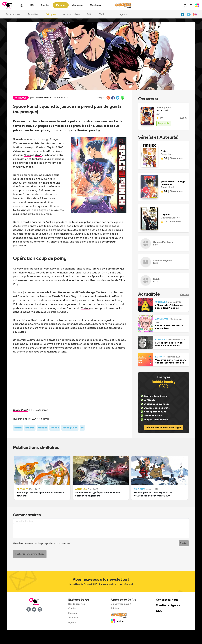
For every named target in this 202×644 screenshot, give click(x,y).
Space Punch (21, 410)
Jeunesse (73, 618)
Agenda (123, 15)
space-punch (70, 428)
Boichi (119, 296)
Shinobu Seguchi (71, 296)
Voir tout (185, 295)
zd (82, 428)
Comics (72, 609)
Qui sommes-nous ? (121, 604)
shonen (55, 428)
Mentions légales (168, 606)
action (18, 428)
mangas (42, 428)
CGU (159, 611)
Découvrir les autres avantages (164, 428)
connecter (36, 543)
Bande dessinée (77, 604)
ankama (30, 428)
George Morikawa (97, 293)
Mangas (73, 613)
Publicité (115, 609)
